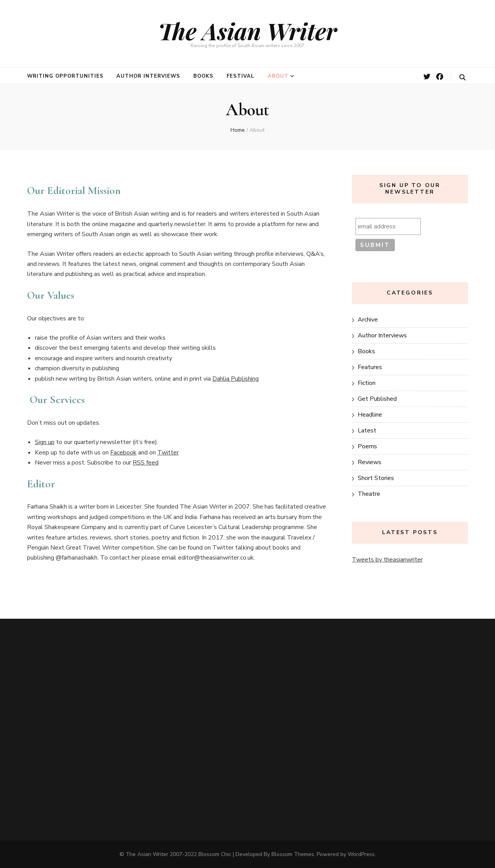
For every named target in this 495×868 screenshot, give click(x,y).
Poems (367, 446)
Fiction (367, 383)
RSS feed (146, 463)
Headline (370, 415)
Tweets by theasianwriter (387, 560)
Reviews (370, 462)
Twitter (168, 453)
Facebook (123, 453)
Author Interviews (148, 76)
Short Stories (376, 478)
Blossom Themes (293, 854)
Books (203, 76)
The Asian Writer (247, 31)
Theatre (369, 494)
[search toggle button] (463, 77)
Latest (367, 431)
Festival (241, 76)
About (278, 76)
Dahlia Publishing (236, 379)
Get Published (377, 399)
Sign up (45, 442)
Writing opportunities (65, 76)
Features (370, 367)
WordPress (361, 854)
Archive (368, 320)
